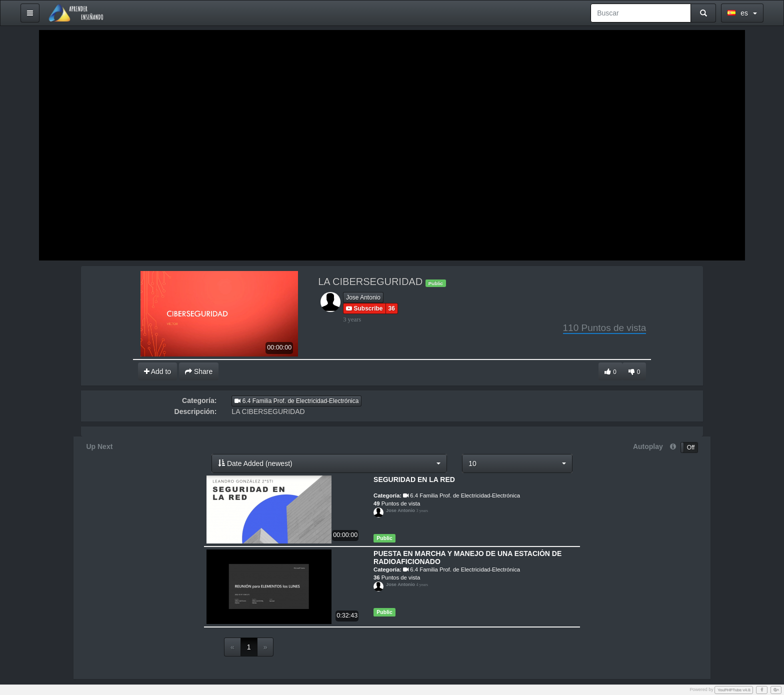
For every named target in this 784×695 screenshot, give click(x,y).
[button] (329, 463)
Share (199, 371)
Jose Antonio (363, 297)
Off (691, 447)
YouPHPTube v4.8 (734, 690)
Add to (158, 371)
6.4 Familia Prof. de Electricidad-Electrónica (296, 401)
